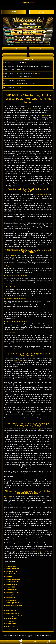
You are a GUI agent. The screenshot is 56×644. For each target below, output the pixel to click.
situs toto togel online (30, 108)
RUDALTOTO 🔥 (22, 63)
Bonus (7, 642)
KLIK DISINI (20, 87)
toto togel (13, 255)
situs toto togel (36, 429)
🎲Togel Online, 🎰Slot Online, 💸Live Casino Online (33, 66)
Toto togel (7, 496)
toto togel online (42, 195)
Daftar (21, 642)
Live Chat (49, 642)
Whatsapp (35, 642)
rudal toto (45, 115)
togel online (18, 361)
